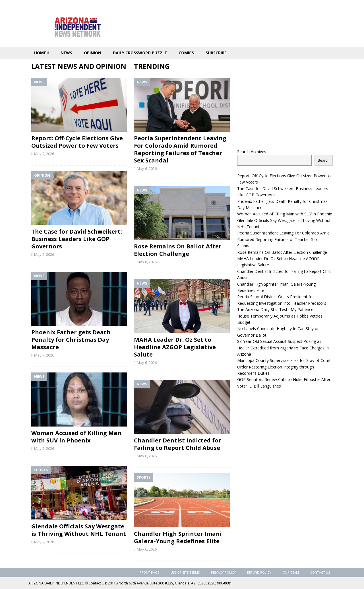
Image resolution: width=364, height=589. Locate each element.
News (66, 53)
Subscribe (216, 53)
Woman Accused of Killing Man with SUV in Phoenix (76, 437)
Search (324, 160)
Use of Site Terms (185, 572)
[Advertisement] (285, 102)
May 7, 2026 (44, 154)
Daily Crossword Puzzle (140, 53)
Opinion (93, 53)
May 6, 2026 (147, 168)
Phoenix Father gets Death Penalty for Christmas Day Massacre (71, 340)
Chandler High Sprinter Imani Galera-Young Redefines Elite (178, 537)
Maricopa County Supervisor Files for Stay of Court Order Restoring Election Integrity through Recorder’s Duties (284, 367)
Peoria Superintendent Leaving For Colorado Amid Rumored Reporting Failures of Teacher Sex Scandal (180, 149)
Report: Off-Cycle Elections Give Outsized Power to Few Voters (77, 142)
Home (40, 53)
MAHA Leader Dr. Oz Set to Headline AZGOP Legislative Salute (175, 347)
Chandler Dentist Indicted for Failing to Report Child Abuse (178, 444)
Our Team (291, 572)
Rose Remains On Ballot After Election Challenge (178, 250)
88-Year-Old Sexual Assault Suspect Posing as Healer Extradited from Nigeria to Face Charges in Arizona (283, 348)
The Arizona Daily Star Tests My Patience (275, 309)
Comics (186, 53)
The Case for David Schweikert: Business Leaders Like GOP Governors (77, 239)
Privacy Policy (223, 572)
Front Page (149, 572)
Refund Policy (259, 572)
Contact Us (320, 572)
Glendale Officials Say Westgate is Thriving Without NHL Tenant (79, 530)
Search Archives (252, 152)
